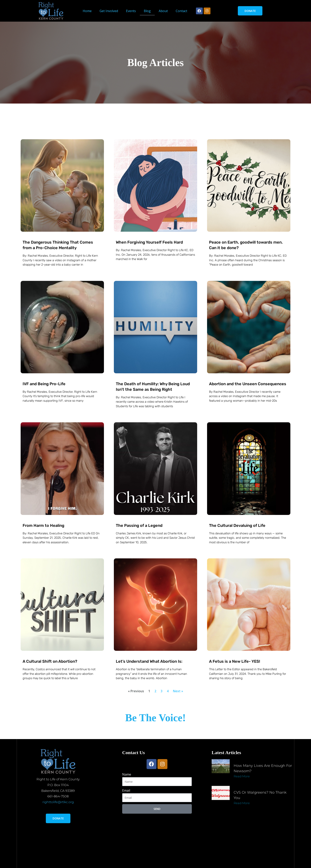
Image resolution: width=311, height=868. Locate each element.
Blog (147, 11)
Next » (178, 691)
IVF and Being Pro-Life (44, 384)
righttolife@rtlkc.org (58, 802)
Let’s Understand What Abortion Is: (149, 661)
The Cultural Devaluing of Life (237, 525)
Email (126, 790)
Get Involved (109, 11)
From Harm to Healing (43, 525)
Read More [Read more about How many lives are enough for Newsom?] (242, 776)
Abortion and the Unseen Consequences (248, 384)
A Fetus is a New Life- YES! (235, 661)
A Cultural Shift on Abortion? (50, 661)
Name (127, 774)
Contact (181, 11)
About (163, 11)
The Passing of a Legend (139, 525)
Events (131, 11)
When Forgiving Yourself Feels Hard (149, 242)
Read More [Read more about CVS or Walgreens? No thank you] (242, 803)
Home (87, 11)
